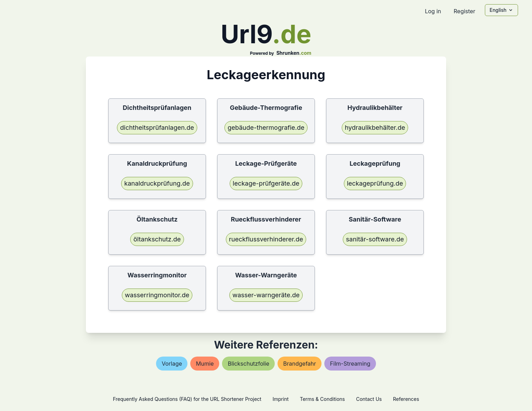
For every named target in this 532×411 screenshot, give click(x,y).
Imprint (281, 399)
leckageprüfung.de (375, 183)
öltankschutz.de (157, 239)
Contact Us (369, 399)
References (406, 399)
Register (464, 11)
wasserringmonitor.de (157, 295)
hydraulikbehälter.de (375, 128)
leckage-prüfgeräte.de (266, 183)
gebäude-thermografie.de (266, 128)
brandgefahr (300, 364)
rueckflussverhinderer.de (266, 239)
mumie (205, 364)
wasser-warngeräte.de (266, 295)
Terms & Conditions (322, 399)
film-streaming (350, 364)
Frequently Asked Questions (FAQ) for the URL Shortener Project (187, 399)
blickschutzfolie (248, 364)
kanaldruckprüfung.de (157, 183)
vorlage (172, 364)
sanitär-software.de (375, 239)
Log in (433, 11)
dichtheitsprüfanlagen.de (157, 128)
